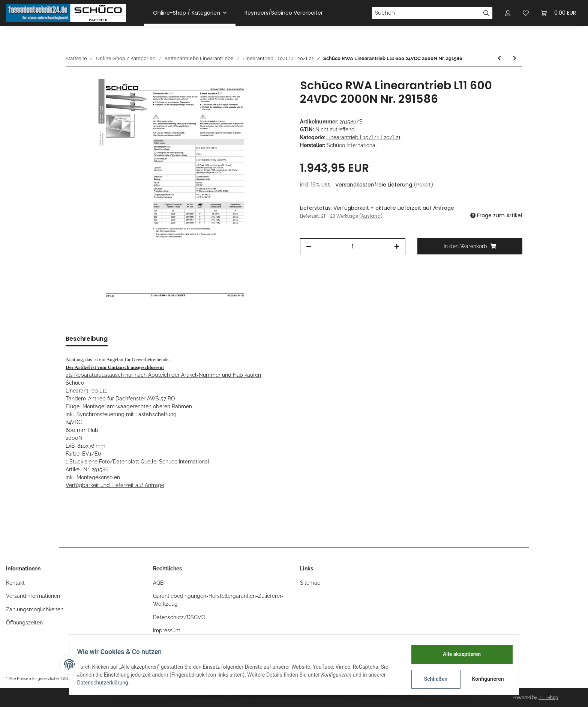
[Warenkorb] (558, 13)
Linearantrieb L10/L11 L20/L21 (363, 137)
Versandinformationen (33, 596)
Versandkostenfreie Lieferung (374, 185)
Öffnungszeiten (24, 623)
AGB (158, 583)
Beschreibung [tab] (87, 339)
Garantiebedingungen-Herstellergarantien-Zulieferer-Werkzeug (218, 600)
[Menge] (353, 247)
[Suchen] (426, 13)
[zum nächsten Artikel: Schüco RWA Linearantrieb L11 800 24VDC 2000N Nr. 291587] (515, 58)
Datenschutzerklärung (107, 683)
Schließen (431, 679)
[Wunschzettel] (526, 13)
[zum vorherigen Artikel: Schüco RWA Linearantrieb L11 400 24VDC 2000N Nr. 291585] (499, 58)
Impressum (167, 630)
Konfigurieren (484, 679)
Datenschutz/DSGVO (179, 617)
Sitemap (310, 583)
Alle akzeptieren (457, 654)
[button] (508, 13)
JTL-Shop (548, 698)
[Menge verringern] (309, 247)
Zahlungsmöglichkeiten (35, 609)
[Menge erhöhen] (397, 247)
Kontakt (15, 583)
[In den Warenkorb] (470, 246)
